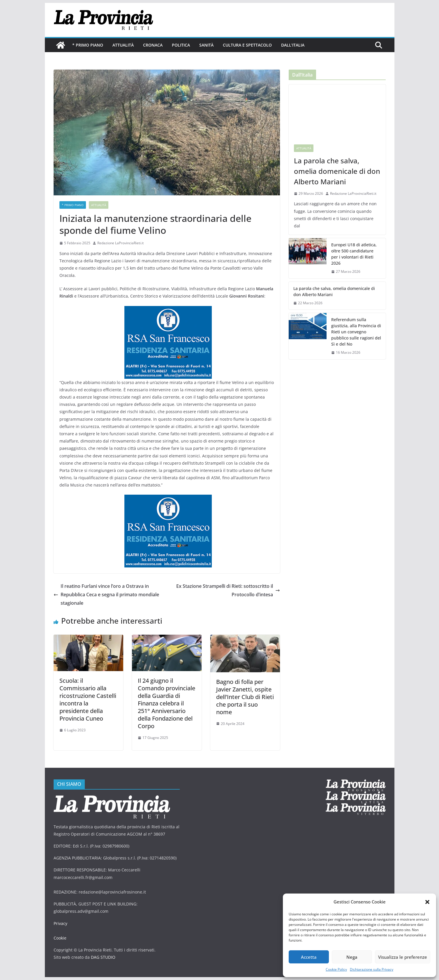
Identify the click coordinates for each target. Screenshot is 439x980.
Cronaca (153, 45)
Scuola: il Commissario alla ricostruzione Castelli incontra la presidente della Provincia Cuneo (88, 699)
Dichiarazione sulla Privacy (372, 969)
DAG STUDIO (103, 957)
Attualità (123, 45)
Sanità (206, 45)
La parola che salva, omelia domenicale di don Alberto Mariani (337, 171)
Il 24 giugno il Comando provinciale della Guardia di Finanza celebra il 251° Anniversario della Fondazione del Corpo (166, 703)
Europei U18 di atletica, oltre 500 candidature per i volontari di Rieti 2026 (354, 254)
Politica (181, 45)
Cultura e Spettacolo (247, 45)
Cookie (60, 938)
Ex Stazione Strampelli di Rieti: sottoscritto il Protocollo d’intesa (228, 590)
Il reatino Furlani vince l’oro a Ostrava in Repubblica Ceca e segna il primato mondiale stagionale (106, 595)
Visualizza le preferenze (403, 957)
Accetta (309, 957)
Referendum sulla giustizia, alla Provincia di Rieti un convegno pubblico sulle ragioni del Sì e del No (356, 332)
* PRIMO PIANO (88, 45)
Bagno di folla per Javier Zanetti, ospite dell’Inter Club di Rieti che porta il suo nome (245, 697)
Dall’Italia (293, 45)
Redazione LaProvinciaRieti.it (120, 243)
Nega (352, 957)
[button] (427, 902)
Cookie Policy (336, 969)
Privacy (60, 923)
